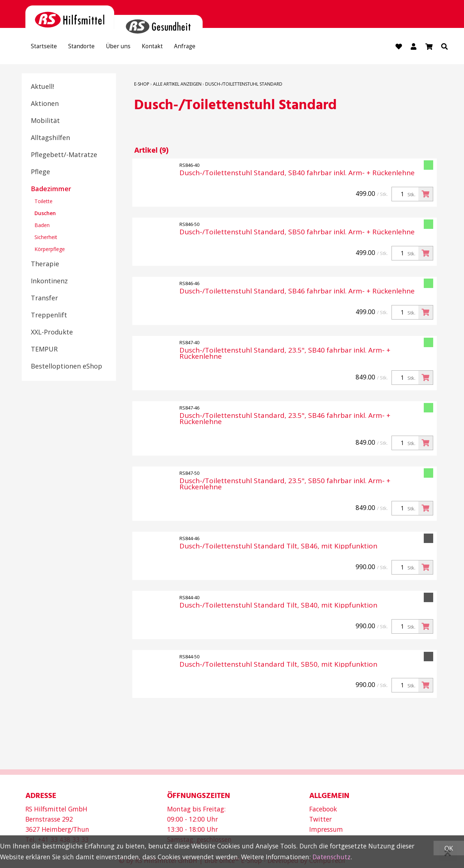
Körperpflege (50, 250)
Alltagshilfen (50, 138)
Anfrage (206, 48)
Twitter (320, 819)
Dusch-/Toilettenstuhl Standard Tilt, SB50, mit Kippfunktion (278, 665)
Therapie (45, 264)
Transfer (44, 299)
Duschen (45, 214)
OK (449, 848)
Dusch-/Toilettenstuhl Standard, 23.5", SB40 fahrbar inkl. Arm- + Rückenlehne (285, 354)
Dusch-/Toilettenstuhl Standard (244, 85)
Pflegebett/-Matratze (64, 155)
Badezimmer (51, 189)
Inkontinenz (49, 281)
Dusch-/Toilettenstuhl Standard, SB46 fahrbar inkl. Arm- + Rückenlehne (297, 292)
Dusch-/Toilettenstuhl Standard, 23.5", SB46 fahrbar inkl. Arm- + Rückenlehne (285, 419)
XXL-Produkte (52, 333)
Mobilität (45, 121)
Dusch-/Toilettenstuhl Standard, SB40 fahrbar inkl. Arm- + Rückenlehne (297, 174)
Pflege (40, 172)
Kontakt (169, 48)
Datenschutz (332, 857)
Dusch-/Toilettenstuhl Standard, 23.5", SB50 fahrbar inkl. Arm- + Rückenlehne (285, 485)
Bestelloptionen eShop (67, 367)
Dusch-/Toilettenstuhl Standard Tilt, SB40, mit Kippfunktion (278, 606)
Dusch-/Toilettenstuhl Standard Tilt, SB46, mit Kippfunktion (278, 546)
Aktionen (45, 104)
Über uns (130, 48)
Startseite (47, 48)
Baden (42, 226)
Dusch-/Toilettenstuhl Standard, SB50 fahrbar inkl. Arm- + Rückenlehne (297, 233)
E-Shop (142, 85)
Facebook (323, 809)
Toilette (43, 202)
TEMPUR (44, 350)
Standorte (89, 48)
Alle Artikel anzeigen (177, 85)
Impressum (326, 829)
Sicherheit (46, 238)
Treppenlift (49, 316)
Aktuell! (42, 87)
